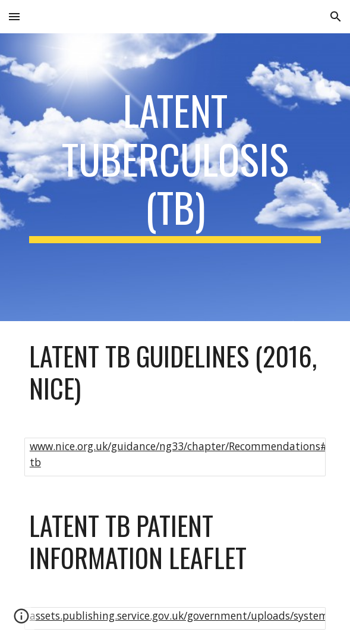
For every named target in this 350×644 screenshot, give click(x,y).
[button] (14, 16)
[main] (175, 177)
